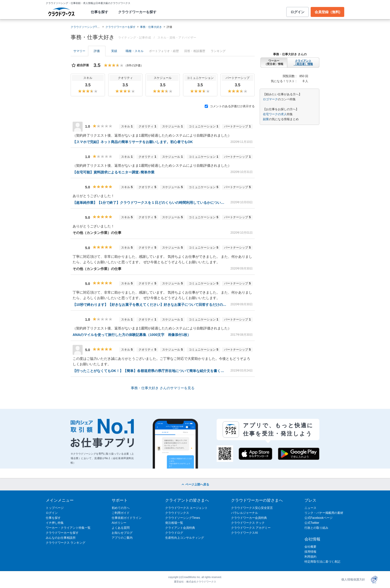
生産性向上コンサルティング (185, 538)
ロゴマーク (270, 99)
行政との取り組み (316, 528)
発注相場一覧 (174, 523)
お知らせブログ (122, 533)
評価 (97, 51)
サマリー (79, 51)
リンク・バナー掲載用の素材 (324, 513)
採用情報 (310, 552)
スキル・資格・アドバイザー (177, 38)
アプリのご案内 (122, 538)
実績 (114, 51)
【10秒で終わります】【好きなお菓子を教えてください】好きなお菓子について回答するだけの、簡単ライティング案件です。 (150, 305)
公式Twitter (312, 523)
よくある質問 (121, 528)
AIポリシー (119, 523)
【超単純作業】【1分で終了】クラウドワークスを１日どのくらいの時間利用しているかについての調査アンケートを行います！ (150, 203)
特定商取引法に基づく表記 (322, 562)
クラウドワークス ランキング (66, 543)
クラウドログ (174, 533)
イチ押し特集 (55, 523)
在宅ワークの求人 (275, 114)
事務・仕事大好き (151, 27)
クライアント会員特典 (180, 528)
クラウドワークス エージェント (186, 508)
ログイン (297, 12)
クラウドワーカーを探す (137, 12)
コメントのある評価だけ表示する (230, 106)
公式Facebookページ (318, 518)
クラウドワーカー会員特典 (249, 518)
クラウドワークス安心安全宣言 (252, 508)
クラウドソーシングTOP (86, 27)
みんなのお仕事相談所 (61, 538)
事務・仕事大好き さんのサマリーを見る (163, 388)
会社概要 (310, 547)
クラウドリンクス (177, 513)
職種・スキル (135, 51)
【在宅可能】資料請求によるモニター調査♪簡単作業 (114, 172)
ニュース (310, 508)
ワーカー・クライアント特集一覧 (68, 528)
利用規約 (310, 557)
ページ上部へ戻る (195, 484)
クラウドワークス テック (248, 523)
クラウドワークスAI (244, 533)
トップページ (55, 508)
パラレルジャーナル (244, 513)
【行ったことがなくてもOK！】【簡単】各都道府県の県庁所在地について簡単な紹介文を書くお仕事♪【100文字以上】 (150, 371)
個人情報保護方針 (353, 580)
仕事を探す (99, 12)
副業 (266, 119)
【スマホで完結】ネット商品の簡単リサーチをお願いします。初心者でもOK (133, 142)
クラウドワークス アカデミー (251, 528)
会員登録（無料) (327, 12)
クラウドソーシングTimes (183, 518)
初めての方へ (121, 508)
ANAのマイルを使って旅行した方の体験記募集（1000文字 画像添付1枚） (132, 335)
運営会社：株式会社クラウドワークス (195, 582)
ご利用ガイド (121, 513)
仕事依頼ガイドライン (127, 518)
